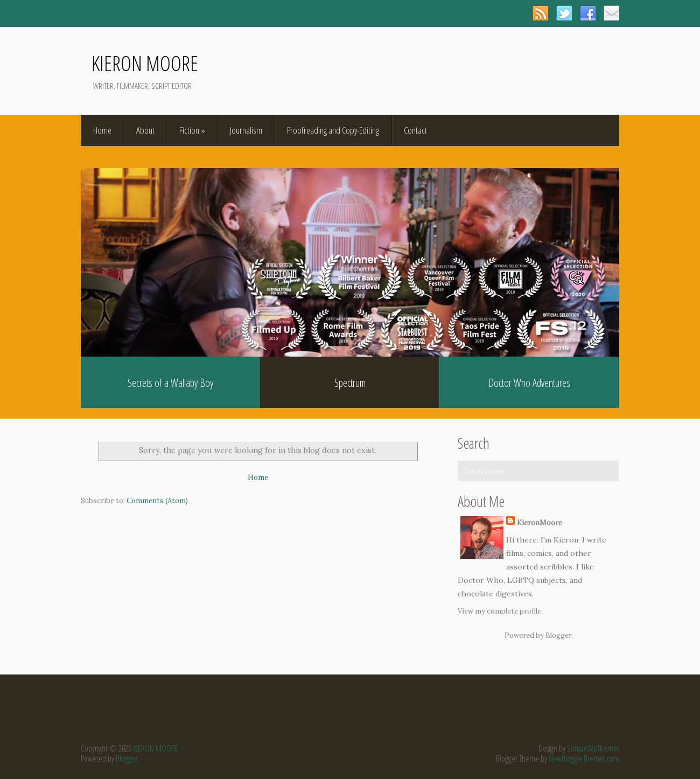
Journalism (246, 130)
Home (102, 130)
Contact (415, 130)
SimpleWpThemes (593, 748)
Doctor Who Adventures (529, 383)
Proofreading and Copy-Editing (333, 130)
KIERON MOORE (145, 63)
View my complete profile (499, 611)
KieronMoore (540, 523)
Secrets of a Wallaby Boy (170, 383)
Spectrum (350, 383)
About (145, 130)
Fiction (192, 130)
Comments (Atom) (157, 501)
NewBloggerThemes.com (584, 759)
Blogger (558, 635)
